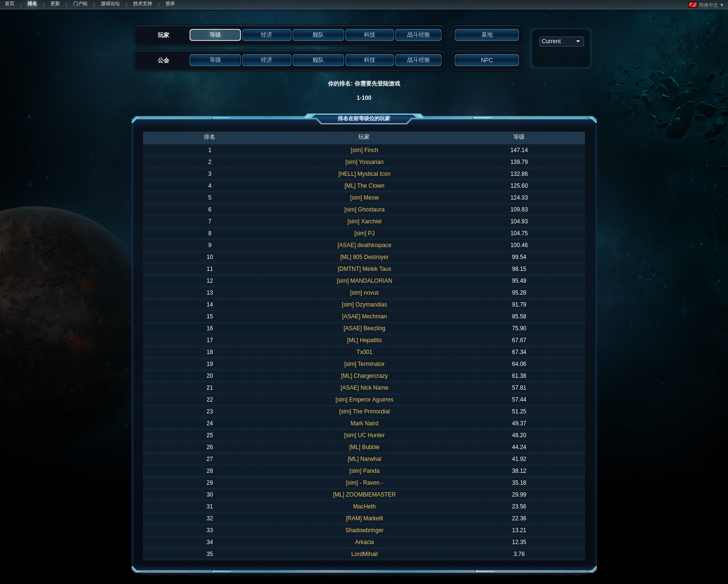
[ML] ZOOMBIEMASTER (364, 495)
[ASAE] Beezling (364, 328)
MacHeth (364, 507)
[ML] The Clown (364, 186)
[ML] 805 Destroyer (364, 257)
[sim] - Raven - (364, 483)
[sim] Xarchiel (364, 221)
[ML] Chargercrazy (365, 376)
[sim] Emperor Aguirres (364, 400)
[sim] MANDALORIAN (365, 281)
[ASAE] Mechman (365, 316)
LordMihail (364, 554)
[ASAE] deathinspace (364, 245)
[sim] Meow (365, 198)
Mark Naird (365, 423)
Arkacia (364, 542)
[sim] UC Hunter (364, 435)
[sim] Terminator (364, 364)
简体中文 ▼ (706, 5)
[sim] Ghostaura (365, 210)
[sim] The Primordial (364, 412)
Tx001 (364, 352)
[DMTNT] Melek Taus (364, 269)
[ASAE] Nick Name (365, 388)
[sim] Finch (364, 150)
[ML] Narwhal (365, 459)
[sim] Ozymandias (364, 305)
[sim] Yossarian (365, 162)
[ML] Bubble (364, 447)
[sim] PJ (365, 233)
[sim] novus (365, 293)
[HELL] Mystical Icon (364, 174)
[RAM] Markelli (364, 518)
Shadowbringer (365, 530)
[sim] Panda (364, 471)
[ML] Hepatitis (364, 340)
